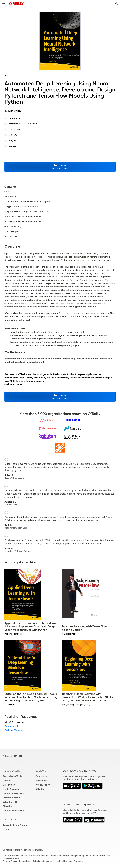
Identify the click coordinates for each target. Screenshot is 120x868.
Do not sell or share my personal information (23, 850)
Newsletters (41, 781)
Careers (7, 781)
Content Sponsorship (14, 811)
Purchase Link (11, 726)
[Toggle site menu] (4, 4)
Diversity (7, 806)
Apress (13, 146)
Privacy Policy (43, 785)
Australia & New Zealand (15, 825)
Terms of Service (10, 861)
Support (41, 771)
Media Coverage (11, 789)
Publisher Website (14, 730)
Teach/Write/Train (12, 776)
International (11, 819)
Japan (6, 829)
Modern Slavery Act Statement (70, 861)
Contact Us (41, 776)
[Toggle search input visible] (116, 4)
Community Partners (13, 793)
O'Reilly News (10, 785)
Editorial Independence (44, 861)
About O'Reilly (12, 771)
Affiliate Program (12, 798)
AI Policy (40, 789)
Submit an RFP (10, 802)
